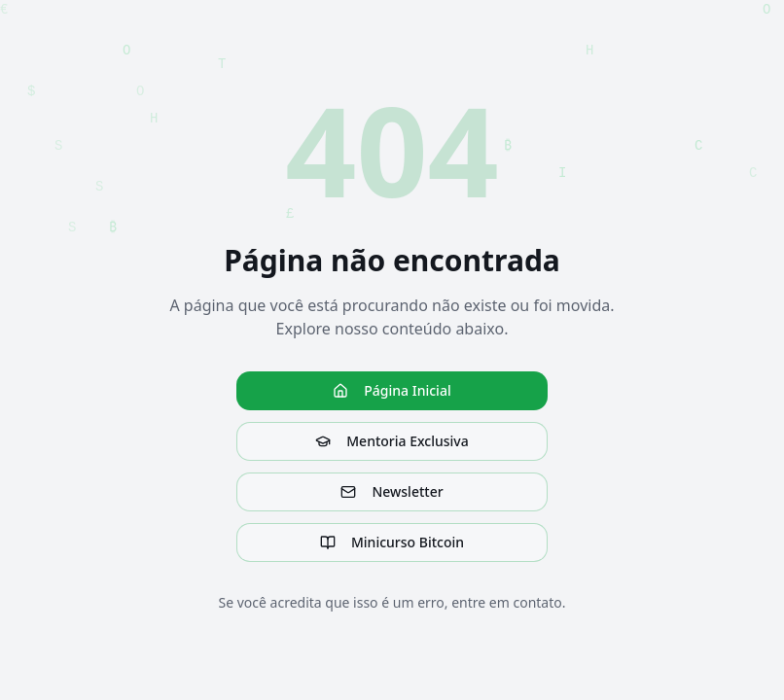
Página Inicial (392, 390)
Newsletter (392, 491)
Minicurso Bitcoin (392, 542)
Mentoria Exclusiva (392, 441)
